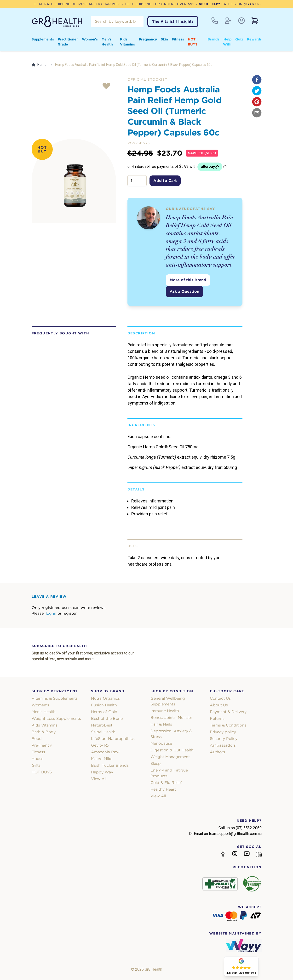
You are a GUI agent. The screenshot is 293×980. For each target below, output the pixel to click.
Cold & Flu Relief (166, 783)
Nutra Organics (105, 698)
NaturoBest (102, 725)
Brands (213, 39)
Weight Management (170, 757)
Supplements (43, 39)
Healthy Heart (163, 789)
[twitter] (257, 91)
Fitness (178, 39)
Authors (217, 752)
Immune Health (165, 711)
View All (99, 779)
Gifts (36, 765)
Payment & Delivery (228, 712)
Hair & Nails (161, 724)
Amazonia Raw (105, 752)
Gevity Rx (100, 745)
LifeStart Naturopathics (113, 739)
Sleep (156, 763)
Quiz (239, 39)
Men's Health (107, 42)
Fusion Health (104, 705)
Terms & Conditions (228, 725)
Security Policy (224, 739)
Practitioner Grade (68, 42)
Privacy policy (223, 732)
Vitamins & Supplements (55, 698)
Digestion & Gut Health (172, 750)
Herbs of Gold (104, 712)
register (70, 613)
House (37, 759)
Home (39, 65)
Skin (164, 39)
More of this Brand (188, 280)
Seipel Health (103, 732)
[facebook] (257, 80)
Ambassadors (223, 745)
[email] (257, 113)
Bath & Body (44, 732)
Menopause (161, 743)
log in (51, 613)
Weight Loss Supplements (56, 718)
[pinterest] (257, 102)
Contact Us (220, 698)
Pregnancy (148, 39)
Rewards (254, 39)
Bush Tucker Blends (110, 765)
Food (37, 739)
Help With (227, 42)
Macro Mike (102, 759)
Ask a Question (184, 291)
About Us (219, 705)
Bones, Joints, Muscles (172, 718)
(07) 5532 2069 (257, 4)
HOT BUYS (193, 42)
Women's (90, 39)
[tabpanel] (74, 181)
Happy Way (102, 772)
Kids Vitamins (127, 42)
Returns (217, 718)
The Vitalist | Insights (173, 21)
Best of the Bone (107, 718)
